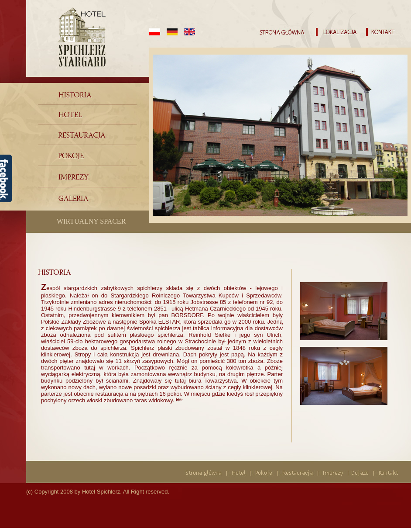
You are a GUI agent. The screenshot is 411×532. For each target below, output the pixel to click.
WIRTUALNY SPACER (91, 221)
